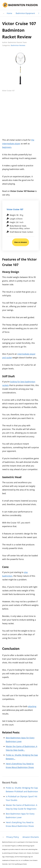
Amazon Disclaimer (31, 837)
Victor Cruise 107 (15, 209)
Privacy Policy (13, 837)
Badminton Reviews (18, 45)
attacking (32, 706)
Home (9, 13)
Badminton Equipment (25, 13)
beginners (7, 147)
